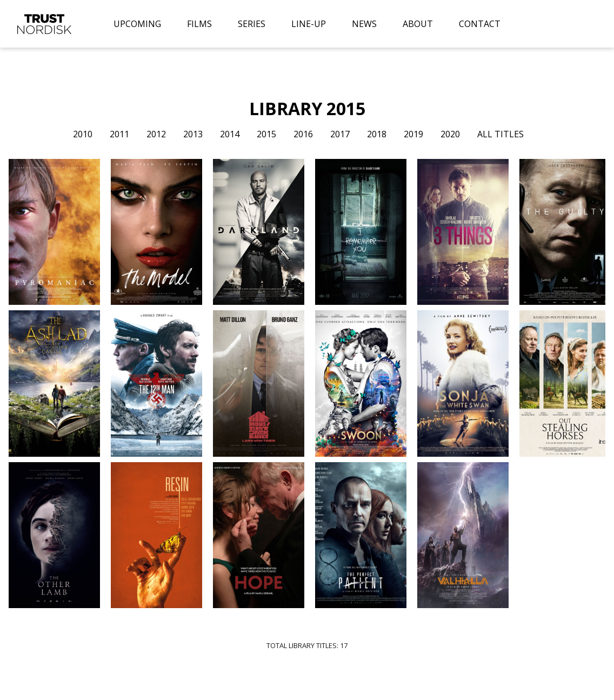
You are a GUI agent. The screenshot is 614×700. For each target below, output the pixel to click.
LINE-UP (309, 24)
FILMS (199, 24)
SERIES (252, 24)
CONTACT (480, 24)
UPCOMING (137, 24)
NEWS (364, 24)
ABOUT (418, 24)
